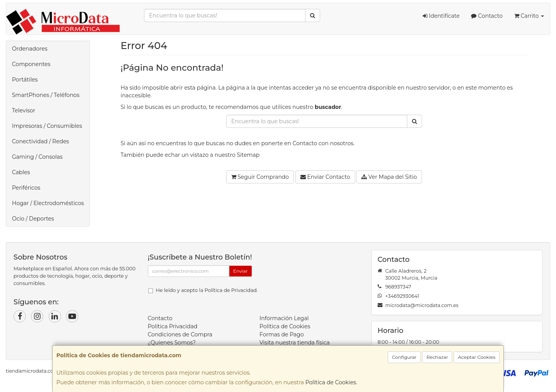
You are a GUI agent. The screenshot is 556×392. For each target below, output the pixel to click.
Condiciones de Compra (180, 334)
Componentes (31, 64)
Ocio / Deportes (33, 219)
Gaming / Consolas (37, 157)
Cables (21, 172)
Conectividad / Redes (41, 141)
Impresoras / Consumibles (47, 126)
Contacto (487, 16)
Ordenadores (30, 49)
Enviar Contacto (325, 177)
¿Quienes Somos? (172, 343)
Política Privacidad (173, 326)
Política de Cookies (331, 382)
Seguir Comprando (260, 177)
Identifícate (441, 16)
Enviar (241, 271)
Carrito (529, 16)
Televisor (24, 110)
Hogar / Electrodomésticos (48, 203)
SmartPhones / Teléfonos (46, 95)
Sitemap (248, 155)
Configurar (404, 357)
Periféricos (26, 188)
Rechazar (437, 357)
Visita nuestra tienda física (295, 343)
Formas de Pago (282, 334)
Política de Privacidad (231, 290)
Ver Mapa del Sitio (389, 177)
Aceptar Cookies (477, 357)
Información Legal (284, 318)
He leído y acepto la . (207, 290)
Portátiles (25, 80)
